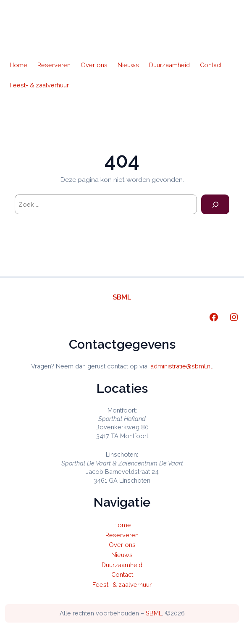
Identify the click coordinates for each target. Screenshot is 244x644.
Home (18, 65)
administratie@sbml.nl (181, 366)
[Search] (215, 204)
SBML (122, 297)
